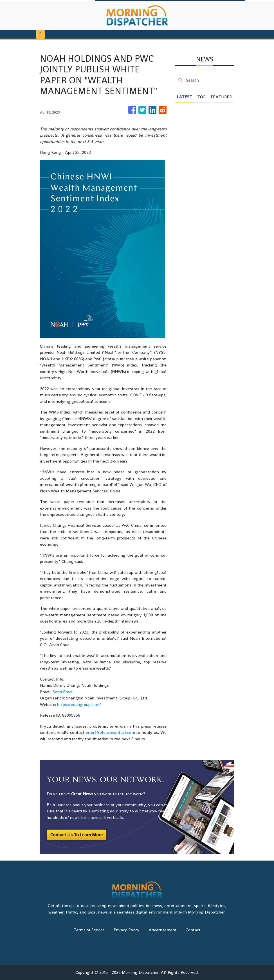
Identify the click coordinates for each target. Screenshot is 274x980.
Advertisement (163, 930)
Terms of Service (89, 930)
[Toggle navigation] (40, 34)
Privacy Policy (127, 930)
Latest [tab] (184, 97)
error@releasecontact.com (110, 732)
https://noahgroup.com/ (79, 704)
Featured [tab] (222, 97)
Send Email (63, 692)
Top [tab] (201, 97)
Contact (193, 930)
